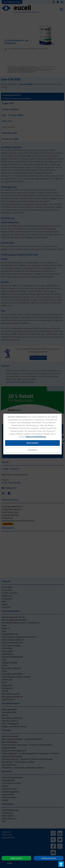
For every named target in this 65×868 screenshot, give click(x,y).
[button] (32, 450)
